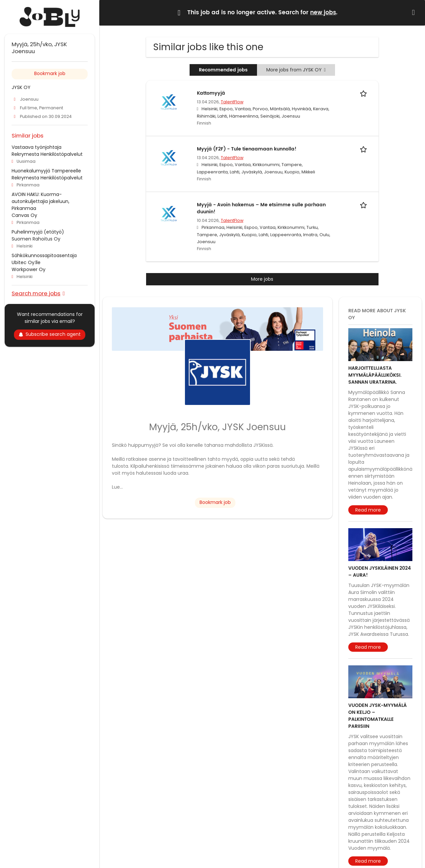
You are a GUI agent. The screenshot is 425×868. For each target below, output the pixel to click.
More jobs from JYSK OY (296, 70)
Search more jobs (36, 293)
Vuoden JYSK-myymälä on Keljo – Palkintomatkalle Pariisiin (378, 716)
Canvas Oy (24, 215)
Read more (368, 510)
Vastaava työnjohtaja (37, 147)
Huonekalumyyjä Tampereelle (46, 171)
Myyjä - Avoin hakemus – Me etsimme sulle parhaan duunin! (261, 208)
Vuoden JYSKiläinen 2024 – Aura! (380, 572)
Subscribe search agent (50, 334)
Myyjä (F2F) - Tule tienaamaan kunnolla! (247, 149)
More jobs (262, 279)
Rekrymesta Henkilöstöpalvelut (47, 154)
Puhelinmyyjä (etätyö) (38, 232)
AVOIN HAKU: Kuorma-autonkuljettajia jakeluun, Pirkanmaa (41, 201)
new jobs (323, 13)
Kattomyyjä (211, 93)
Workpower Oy (29, 269)
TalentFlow (232, 102)
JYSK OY (21, 87)
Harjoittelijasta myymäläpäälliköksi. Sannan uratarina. (375, 375)
